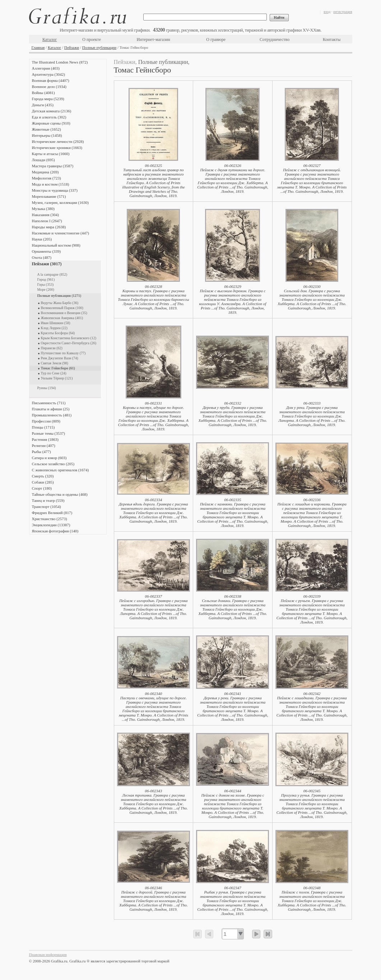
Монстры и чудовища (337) (55, 190)
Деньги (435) (43, 105)
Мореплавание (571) (49, 196)
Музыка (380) (43, 209)
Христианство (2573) (50, 519)
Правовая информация (48, 955)
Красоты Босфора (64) (58, 333)
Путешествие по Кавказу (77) (63, 353)
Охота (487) (42, 257)
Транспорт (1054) (47, 507)
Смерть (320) (43, 476)
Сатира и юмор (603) (49, 458)
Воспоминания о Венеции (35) (64, 313)
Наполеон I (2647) (47, 221)
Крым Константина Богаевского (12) (69, 338)
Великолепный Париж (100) (62, 308)
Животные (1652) (47, 129)
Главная (38, 47)
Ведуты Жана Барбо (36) (60, 303)
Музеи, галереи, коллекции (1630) (60, 202)
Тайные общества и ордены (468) (60, 494)
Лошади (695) (43, 160)
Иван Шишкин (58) (56, 323)
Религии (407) (44, 445)
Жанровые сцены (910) (51, 123)
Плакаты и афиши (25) (51, 409)
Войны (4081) (43, 93)
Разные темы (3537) (48, 433)
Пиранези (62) (52, 348)
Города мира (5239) (48, 99)
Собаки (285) (43, 482)
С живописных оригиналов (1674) (61, 470)
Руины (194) (47, 388)
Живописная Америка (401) (62, 318)
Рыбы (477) (41, 452)
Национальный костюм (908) (56, 245)
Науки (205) (42, 239)
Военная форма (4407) (51, 80)
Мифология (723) (47, 178)
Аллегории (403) (46, 68)
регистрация (343, 12)
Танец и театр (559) (48, 500)
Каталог (50, 39)
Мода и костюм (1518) (51, 184)
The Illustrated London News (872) (60, 62)
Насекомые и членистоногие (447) (61, 233)
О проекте (92, 39)
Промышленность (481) (52, 415)
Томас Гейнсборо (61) (58, 368)
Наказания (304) (46, 215)
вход (327, 12)
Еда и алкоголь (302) (49, 117)
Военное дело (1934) (49, 87)
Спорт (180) (42, 488)
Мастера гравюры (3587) (53, 166)
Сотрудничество (275, 39)
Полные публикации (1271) (59, 296)
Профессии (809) (46, 421)
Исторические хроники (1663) (57, 148)
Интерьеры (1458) (47, 135)
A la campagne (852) (52, 274)
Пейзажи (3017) (47, 264)
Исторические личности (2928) (58, 141)
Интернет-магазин (153, 39)
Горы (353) (46, 284)
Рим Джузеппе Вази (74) (60, 358)
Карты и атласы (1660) (51, 154)
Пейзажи (72, 47)
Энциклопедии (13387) (51, 525)
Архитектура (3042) (48, 74)
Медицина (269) (45, 172)
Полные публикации (99, 47)
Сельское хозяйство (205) (53, 464)
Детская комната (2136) (52, 111)
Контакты (332, 39)
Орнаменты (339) (47, 251)
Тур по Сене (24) (54, 373)
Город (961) (46, 279)
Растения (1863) (45, 439)
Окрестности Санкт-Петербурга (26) (69, 343)
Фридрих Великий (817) (52, 513)
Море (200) (46, 290)
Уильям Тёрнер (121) (57, 378)
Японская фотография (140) (55, 531)
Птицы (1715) (43, 427)
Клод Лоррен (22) (54, 328)
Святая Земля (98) (55, 363)
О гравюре (216, 39)
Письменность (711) (49, 403)
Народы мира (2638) (49, 227)
